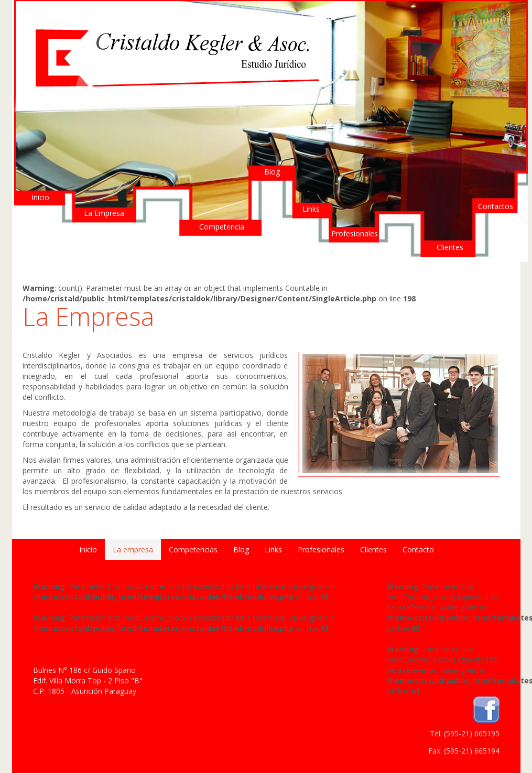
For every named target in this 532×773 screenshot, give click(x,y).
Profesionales (355, 233)
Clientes (450, 247)
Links (311, 209)
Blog (272, 172)
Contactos (496, 206)
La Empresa (104, 213)
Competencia (222, 227)
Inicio (40, 197)
